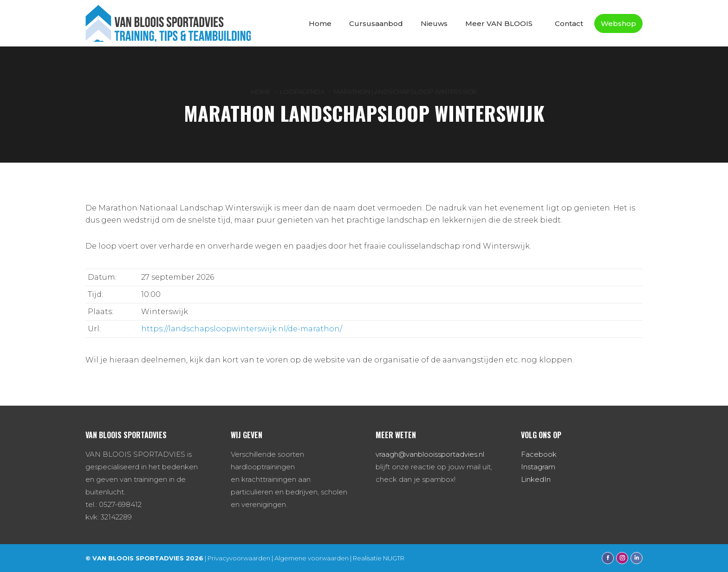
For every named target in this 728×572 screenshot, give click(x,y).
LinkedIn (536, 479)
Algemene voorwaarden (312, 558)
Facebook (539, 454)
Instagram (538, 467)
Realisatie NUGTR (379, 558)
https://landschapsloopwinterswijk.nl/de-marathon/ (242, 329)
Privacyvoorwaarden (239, 558)
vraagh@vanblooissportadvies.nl (430, 454)
